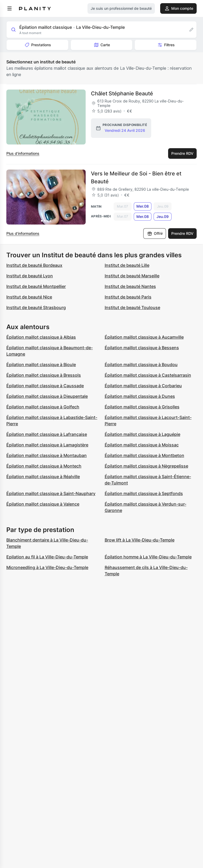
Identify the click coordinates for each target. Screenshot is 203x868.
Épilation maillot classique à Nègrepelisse (146, 466)
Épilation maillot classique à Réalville (43, 477)
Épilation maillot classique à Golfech (43, 407)
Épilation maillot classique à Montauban (47, 455)
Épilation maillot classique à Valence (43, 504)
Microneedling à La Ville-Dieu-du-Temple (47, 567)
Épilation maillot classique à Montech (44, 466)
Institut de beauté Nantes (130, 286)
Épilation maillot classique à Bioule (41, 365)
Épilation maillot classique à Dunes (140, 396)
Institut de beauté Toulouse (132, 307)
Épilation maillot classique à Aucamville (144, 337)
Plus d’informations (23, 153)
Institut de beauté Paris (128, 297)
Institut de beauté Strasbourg (36, 307)
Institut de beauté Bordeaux (34, 265)
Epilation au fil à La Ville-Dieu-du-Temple (47, 557)
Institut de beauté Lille (127, 265)
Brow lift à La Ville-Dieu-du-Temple (140, 540)
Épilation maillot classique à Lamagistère (47, 445)
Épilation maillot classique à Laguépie (142, 434)
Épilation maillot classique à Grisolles (142, 407)
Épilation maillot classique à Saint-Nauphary (51, 493)
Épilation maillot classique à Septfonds (144, 493)
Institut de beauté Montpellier (36, 286)
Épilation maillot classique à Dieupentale (47, 396)
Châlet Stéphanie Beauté (122, 94)
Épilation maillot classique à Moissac (142, 445)
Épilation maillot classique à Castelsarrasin (148, 375)
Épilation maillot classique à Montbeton (144, 455)
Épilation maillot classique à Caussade (45, 386)
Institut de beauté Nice (29, 297)
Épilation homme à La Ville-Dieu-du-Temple (148, 557)
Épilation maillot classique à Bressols (44, 375)
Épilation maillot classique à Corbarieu (143, 386)
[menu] (10, 8)
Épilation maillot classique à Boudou (141, 365)
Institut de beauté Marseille (132, 276)
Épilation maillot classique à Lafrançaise (47, 434)
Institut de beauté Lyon (30, 276)
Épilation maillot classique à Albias (41, 337)
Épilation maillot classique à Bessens (142, 348)
